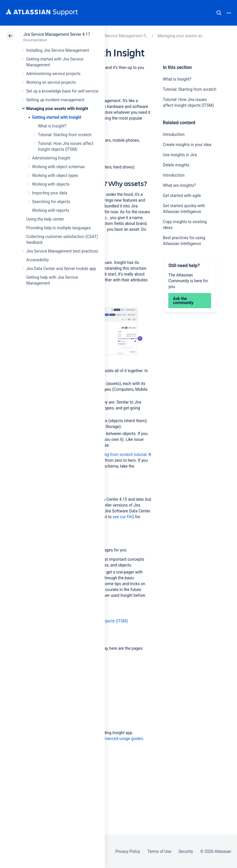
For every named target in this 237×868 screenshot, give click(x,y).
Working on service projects (51, 82)
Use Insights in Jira (180, 155)
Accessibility (37, 260)
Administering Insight (51, 158)
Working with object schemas (58, 167)
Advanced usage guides (122, 739)
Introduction (174, 134)
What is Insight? (52, 126)
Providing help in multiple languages (59, 228)
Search (219, 13)
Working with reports (51, 210)
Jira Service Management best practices (62, 251)
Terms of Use (159, 851)
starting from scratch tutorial (121, 455)
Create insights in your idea (187, 145)
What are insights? (179, 185)
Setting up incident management (55, 100)
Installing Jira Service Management (58, 50)
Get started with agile (182, 196)
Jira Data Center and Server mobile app (61, 269)
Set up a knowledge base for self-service (62, 91)
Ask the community (183, 301)
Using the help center (45, 219)
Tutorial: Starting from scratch (65, 135)
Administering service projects (53, 74)
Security (186, 851)
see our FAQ (123, 517)
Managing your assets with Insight (57, 109)
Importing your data (50, 193)
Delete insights (176, 165)
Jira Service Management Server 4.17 (57, 34)
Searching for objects (51, 202)
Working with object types (55, 175)
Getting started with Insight (57, 117)
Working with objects (51, 184)
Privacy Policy (128, 851)
